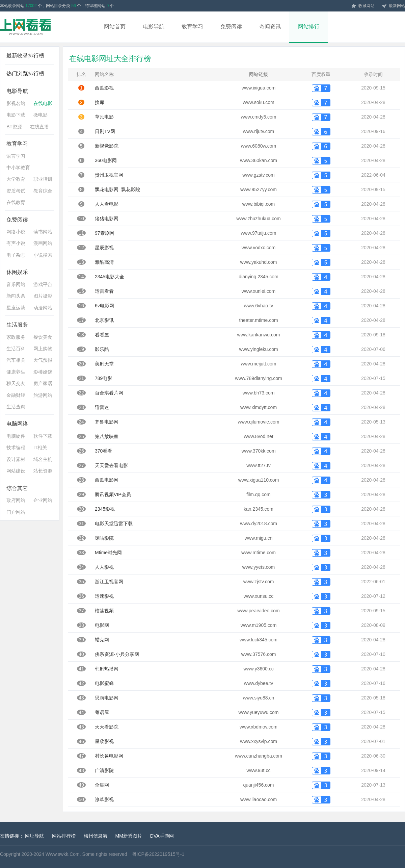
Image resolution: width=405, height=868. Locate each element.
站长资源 (43, 471)
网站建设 (16, 471)
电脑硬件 (16, 436)
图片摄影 (43, 296)
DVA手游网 (162, 836)
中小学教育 (18, 168)
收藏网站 (363, 6)
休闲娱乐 (17, 272)
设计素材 (16, 459)
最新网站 (393, 6)
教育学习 (192, 27)
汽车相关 (16, 360)
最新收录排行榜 (25, 56)
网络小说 (16, 232)
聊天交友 (16, 383)
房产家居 (43, 383)
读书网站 (43, 232)
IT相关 (40, 448)
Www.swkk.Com (63, 854)
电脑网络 (17, 424)
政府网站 (16, 500)
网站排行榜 (64, 836)
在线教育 (16, 202)
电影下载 (16, 115)
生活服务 (17, 325)
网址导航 (34, 836)
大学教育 (16, 179)
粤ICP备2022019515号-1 (158, 854)
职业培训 (43, 179)
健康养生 (16, 372)
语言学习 (16, 156)
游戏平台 (43, 284)
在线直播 (39, 127)
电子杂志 (16, 255)
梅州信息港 (96, 836)
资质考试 (16, 191)
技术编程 (16, 448)
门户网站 (16, 512)
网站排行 (309, 27)
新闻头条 (16, 296)
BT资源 (14, 127)
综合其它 (17, 488)
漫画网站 (43, 243)
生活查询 (16, 407)
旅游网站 (43, 395)
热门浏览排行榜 (25, 73)
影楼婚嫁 (43, 372)
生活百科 (16, 349)
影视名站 (16, 103)
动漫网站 (43, 308)
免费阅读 (231, 27)
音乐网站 (16, 284)
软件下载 (43, 436)
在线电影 (43, 103)
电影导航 (154, 27)
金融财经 (16, 395)
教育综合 (43, 191)
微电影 (40, 115)
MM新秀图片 (129, 836)
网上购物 (43, 349)
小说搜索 (43, 255)
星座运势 (16, 308)
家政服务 (16, 337)
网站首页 (115, 27)
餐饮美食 (43, 337)
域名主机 (43, 459)
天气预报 (43, 360)
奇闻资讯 (270, 27)
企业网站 (43, 500)
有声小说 (16, 243)
